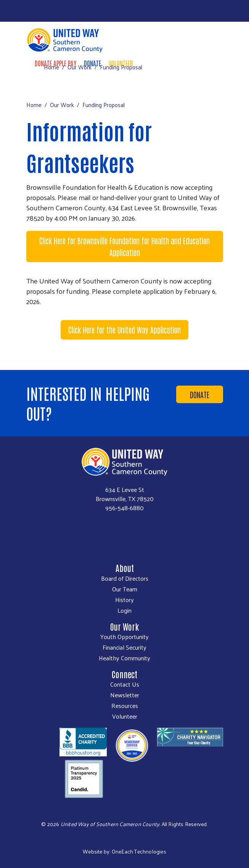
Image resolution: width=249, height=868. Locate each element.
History (124, 600)
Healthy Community (124, 658)
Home (51, 67)
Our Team (125, 589)
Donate (200, 394)
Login (124, 610)
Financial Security (124, 647)
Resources (125, 706)
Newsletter (125, 695)
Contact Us (125, 684)
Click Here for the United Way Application (124, 330)
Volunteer (125, 716)
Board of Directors (125, 578)
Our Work (80, 67)
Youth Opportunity (124, 637)
